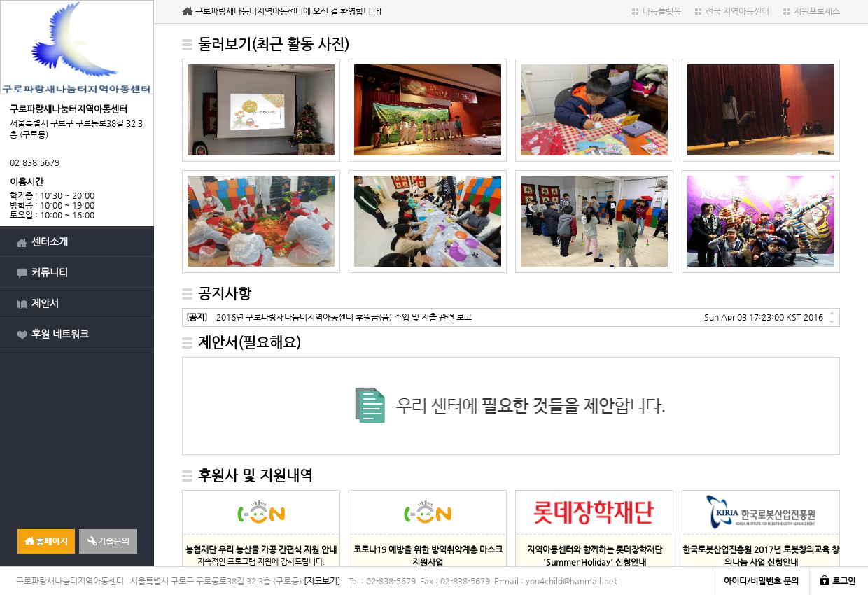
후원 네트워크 (60, 334)
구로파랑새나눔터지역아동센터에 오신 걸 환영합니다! (289, 11)
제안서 (45, 303)
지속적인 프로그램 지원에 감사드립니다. (261, 555)
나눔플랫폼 (662, 11)
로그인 (844, 581)
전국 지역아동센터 (737, 11)
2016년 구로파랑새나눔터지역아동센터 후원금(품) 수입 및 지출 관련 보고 (329, 317)
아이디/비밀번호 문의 (761, 581)
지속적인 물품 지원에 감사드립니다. (428, 561)
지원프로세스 (817, 11)
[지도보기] (322, 581)
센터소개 (50, 241)
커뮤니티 (50, 272)
